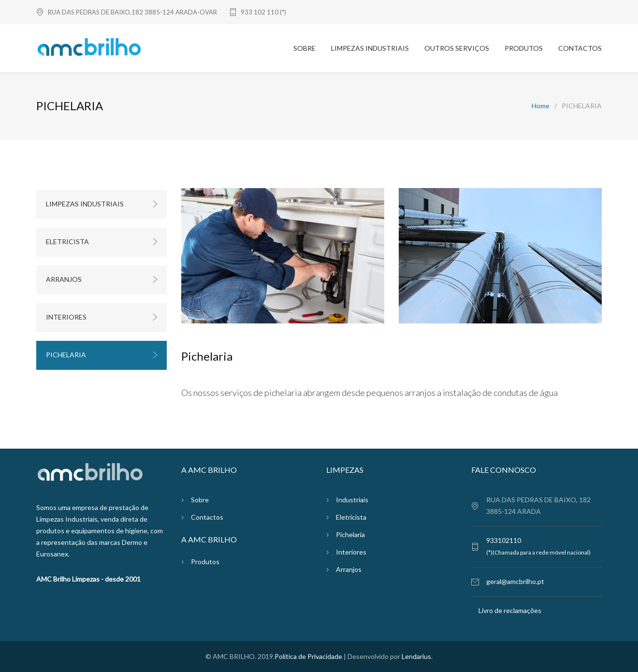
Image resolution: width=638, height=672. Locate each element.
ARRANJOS (64, 279)
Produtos (205, 562)
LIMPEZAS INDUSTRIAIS (370, 48)
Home (541, 106)
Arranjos (349, 569)
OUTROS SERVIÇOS (457, 48)
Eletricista (351, 517)
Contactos (207, 517)
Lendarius (416, 656)
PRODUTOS (524, 48)
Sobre (200, 500)
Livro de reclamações (510, 610)
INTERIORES (66, 317)
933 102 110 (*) (263, 12)
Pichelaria (350, 534)
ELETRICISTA (67, 241)
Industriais (352, 500)
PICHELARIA (66, 355)
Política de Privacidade (308, 656)
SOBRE (304, 48)
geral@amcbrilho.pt (515, 581)
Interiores (351, 552)
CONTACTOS (580, 48)
